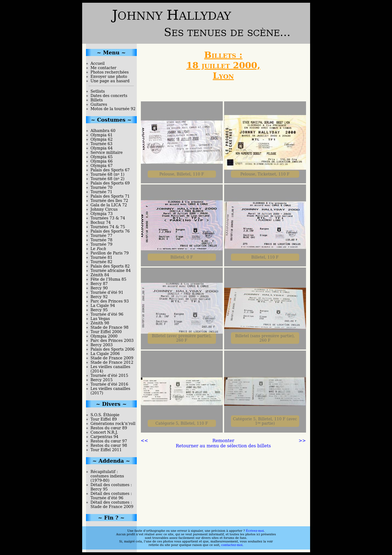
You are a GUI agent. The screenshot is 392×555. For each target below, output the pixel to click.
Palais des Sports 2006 (113, 349)
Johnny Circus (104, 209)
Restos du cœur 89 (109, 428)
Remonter (223, 441)
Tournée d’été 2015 (109, 375)
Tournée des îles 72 (109, 201)
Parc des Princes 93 (110, 301)
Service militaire (107, 152)
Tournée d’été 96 (107, 314)
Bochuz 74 (101, 222)
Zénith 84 (100, 275)
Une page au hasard (110, 81)
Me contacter (104, 68)
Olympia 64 (102, 148)
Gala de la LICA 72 (109, 205)
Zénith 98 (100, 323)
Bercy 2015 (102, 380)
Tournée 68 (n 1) (108, 174)
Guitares (99, 104)
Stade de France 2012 (112, 362)
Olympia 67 (102, 166)
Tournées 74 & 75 (108, 227)
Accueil (98, 63)
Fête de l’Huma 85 (109, 279)
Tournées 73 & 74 (108, 218)
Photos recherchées (110, 72)
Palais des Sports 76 (110, 231)
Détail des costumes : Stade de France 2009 (112, 504)
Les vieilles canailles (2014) (111, 369)
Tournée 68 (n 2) (108, 179)
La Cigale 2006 (105, 354)
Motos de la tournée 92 (113, 109)
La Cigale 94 (103, 306)
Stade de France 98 (110, 327)
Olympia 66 (102, 161)
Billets (97, 100)
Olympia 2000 (104, 336)
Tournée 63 (102, 144)
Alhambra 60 (103, 131)
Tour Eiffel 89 (104, 419)
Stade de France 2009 (112, 358)
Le (98, 249)
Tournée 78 (102, 240)
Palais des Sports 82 (110, 266)
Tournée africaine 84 (111, 271)
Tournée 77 (102, 236)
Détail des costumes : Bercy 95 (111, 487)
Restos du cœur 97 (109, 441)
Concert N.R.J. (104, 432)
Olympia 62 (102, 139)
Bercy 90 (99, 288)
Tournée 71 (102, 192)
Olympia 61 (102, 135)
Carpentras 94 (105, 437)
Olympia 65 (102, 157)
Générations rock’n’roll (113, 424)
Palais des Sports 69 (110, 183)
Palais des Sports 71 (110, 196)
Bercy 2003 (102, 345)
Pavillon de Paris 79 (110, 253)
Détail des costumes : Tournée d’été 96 (111, 496)
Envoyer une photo (109, 77)
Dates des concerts (109, 96)
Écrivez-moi (255, 531)
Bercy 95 (99, 310)
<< (145, 441)
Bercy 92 (99, 297)
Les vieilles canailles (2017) (111, 391)
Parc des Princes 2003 (112, 340)
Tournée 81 (102, 257)
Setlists (98, 91)
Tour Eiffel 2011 (106, 450)
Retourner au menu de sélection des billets (223, 446)
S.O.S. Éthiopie (105, 415)
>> (302, 441)
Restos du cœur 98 (109, 445)
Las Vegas (100, 319)
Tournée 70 (102, 187)
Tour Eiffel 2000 (106, 332)
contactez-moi (232, 545)
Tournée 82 (102, 262)
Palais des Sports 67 (110, 170)
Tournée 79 (102, 244)
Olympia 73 (102, 214)
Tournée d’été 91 (107, 292)
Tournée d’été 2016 (109, 384)
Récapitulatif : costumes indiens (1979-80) (107, 476)
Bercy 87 (99, 284)
